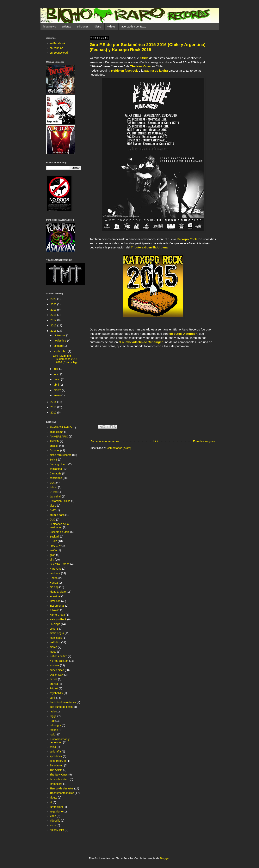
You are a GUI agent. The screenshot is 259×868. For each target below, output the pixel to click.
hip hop (54, 587)
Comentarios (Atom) (119, 448)
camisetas (56, 469)
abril (57, 385)
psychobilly (56, 693)
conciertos (56, 478)
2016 (54, 325)
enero (58, 395)
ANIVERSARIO (59, 437)
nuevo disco (57, 670)
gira (52, 560)
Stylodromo (56, 765)
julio (56, 369)
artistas (66, 27)
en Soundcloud (59, 53)
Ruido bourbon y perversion (60, 741)
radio (53, 711)
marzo (58, 390)
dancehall (55, 496)
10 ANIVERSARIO (61, 427)
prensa (54, 684)
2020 (54, 304)
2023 (54, 299)
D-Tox (53, 492)
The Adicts (56, 770)
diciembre (60, 335)
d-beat (53, 487)
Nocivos (54, 665)
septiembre (61, 351)
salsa (53, 747)
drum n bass (57, 515)
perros (53, 679)
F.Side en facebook (124, 71)
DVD (52, 520)
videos (111, 27)
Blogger (165, 858)
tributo (53, 798)
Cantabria (55, 473)
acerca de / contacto (134, 27)
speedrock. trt (58, 761)
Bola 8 (53, 460)
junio (57, 374)
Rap (52, 721)
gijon (52, 555)
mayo (57, 379)
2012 (54, 413)
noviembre (60, 341)
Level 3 (54, 629)
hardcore (55, 573)
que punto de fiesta (61, 707)
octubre (59, 346)
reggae (54, 730)
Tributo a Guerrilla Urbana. (150, 247)
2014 (54, 402)
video (53, 816)
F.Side (144, 58)
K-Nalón (55, 610)
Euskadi (54, 537)
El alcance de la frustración (59, 526)
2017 (54, 320)
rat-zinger (55, 725)
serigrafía (55, 752)
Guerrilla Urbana (60, 564)
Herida (54, 578)
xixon (53, 825)
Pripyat (54, 688)
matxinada (56, 638)
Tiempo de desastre (62, 788)
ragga (53, 716)
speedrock (56, 756)
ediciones (83, 27)
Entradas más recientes (105, 441)
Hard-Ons (55, 569)
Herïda (54, 583)
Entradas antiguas (204, 441)
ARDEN (54, 441)
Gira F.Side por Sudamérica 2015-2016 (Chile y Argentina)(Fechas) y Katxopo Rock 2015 (148, 47)
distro (98, 27)
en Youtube (56, 48)
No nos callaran (59, 661)
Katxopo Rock (187, 239)
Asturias (55, 450)
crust (52, 483)
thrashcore (56, 784)
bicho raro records (61, 455)
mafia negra (57, 633)
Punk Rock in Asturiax (63, 702)
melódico (55, 642)
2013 (54, 407)
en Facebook (57, 43)
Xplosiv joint (57, 830)
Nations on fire (58, 656)
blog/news (50, 27)
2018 (54, 315)
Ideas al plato (58, 592)
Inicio (156, 441)
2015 (54, 331)
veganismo (56, 812)
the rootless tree (59, 779)
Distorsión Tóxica (60, 501)
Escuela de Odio (60, 532)
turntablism (56, 807)
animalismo (56, 432)
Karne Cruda (57, 615)
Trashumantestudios (62, 793)
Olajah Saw (57, 675)
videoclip (55, 821)
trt (51, 802)
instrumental (57, 606)
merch (53, 647)
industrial (55, 596)
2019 (54, 310)
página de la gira (156, 71)
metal (53, 652)
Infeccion (55, 601)
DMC (53, 510)
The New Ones (140, 66)
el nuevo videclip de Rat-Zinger (141, 342)
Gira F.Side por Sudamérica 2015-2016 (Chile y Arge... (67, 359)
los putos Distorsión (183, 334)
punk (52, 698)
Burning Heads (59, 464)
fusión (53, 550)
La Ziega (55, 624)
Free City (55, 546)
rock (52, 734)
